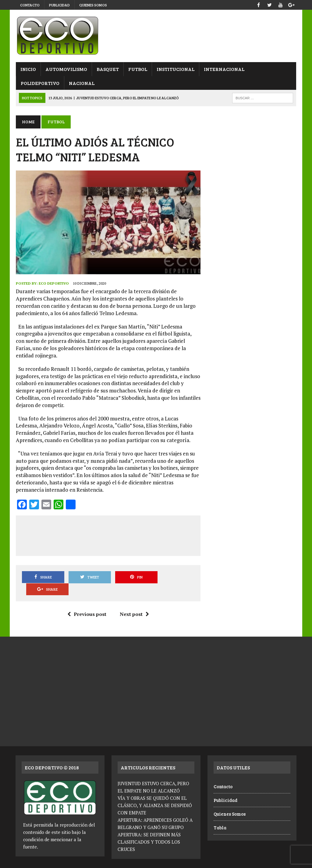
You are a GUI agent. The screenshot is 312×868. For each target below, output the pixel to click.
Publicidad (59, 5)
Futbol (137, 69)
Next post (134, 602)
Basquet (107, 69)
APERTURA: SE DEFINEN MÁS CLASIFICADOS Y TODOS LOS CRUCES (149, 830)
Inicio (28, 69)
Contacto (30, 5)
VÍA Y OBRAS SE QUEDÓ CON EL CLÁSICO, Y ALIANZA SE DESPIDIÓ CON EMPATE (155, 793)
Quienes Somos (93, 5)
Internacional (224, 69)
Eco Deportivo (53, 284)
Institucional (175, 69)
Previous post (87, 602)
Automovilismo (66, 69)
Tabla (220, 816)
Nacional (81, 83)
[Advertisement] (132, 535)
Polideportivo (40, 83)
